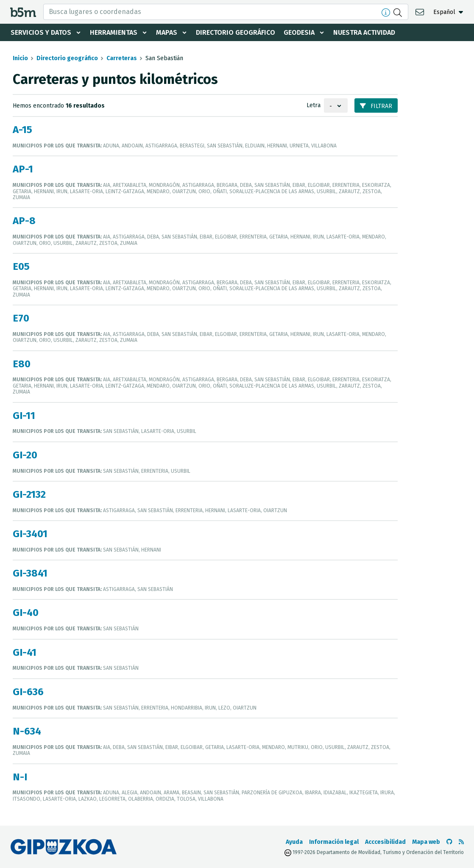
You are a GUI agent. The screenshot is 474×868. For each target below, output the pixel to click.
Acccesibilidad (385, 842)
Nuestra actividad (364, 32)
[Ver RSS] (461, 842)
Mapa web (426, 842)
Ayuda (294, 842)
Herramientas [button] (114, 32)
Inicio (20, 58)
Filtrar (376, 106)
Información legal (334, 842)
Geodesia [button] (299, 32)
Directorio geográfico (236, 32)
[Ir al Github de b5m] (449, 842)
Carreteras (122, 58)
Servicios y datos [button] (41, 32)
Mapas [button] (167, 32)
